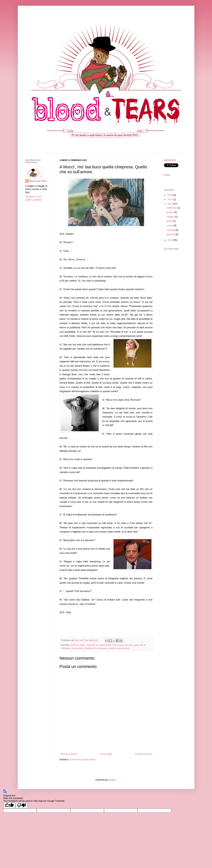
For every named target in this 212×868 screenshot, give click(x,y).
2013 (170, 204)
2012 (170, 240)
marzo (170, 226)
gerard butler (105, 645)
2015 (170, 195)
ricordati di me (91, 648)
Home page (106, 754)
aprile (170, 221)
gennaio (171, 234)
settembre (172, 208)
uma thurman (124, 648)
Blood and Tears (38, 181)
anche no (74, 645)
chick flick (91, 645)
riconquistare (77, 648)
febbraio (171, 230)
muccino (129, 645)
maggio (171, 217)
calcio (82, 645)
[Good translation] (9, 805)
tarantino (112, 648)
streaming (103, 648)
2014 (170, 199)
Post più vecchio (143, 754)
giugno (170, 212)
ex (97, 645)
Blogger (112, 780)
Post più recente (69, 754)
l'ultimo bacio (118, 645)
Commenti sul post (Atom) (83, 760)
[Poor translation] (21, 805)
